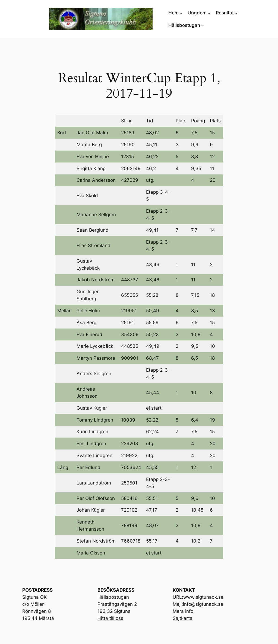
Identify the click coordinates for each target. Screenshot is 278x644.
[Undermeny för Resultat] (236, 13)
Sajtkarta (183, 618)
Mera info (183, 611)
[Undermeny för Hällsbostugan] (203, 25)
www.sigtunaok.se (203, 597)
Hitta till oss (110, 618)
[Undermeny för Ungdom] (209, 13)
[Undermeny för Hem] (181, 13)
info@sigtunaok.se (203, 604)
